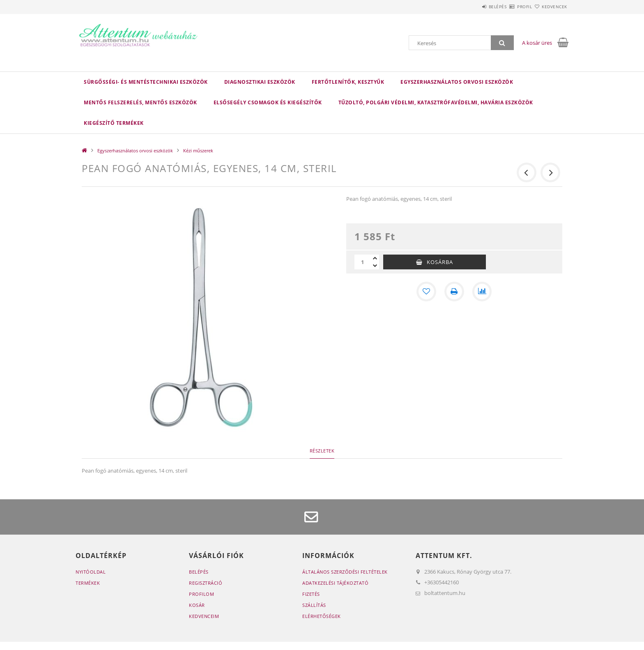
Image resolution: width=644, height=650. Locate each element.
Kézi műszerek (198, 150)
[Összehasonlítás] (482, 292)
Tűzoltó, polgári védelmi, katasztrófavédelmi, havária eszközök (436, 102)
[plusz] (375, 258)
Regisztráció (206, 583)
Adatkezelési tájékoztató (335, 583)
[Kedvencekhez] (426, 292)
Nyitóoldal (91, 572)
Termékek (88, 583)
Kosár (197, 605)
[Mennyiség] (363, 262)
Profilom (201, 594)
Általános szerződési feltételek (345, 572)
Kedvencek (550, 7)
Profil (510, 7)
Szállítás (314, 605)
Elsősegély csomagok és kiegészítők (268, 102)
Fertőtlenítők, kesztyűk (348, 82)
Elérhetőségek (322, 616)
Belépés (474, 7)
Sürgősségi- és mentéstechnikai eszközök (146, 82)
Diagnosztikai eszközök (260, 82)
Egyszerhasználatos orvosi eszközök (457, 82)
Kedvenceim (204, 616)
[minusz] (375, 266)
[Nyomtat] (454, 292)
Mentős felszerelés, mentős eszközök (140, 102)
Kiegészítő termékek (114, 123)
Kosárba (440, 262)
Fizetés (311, 594)
